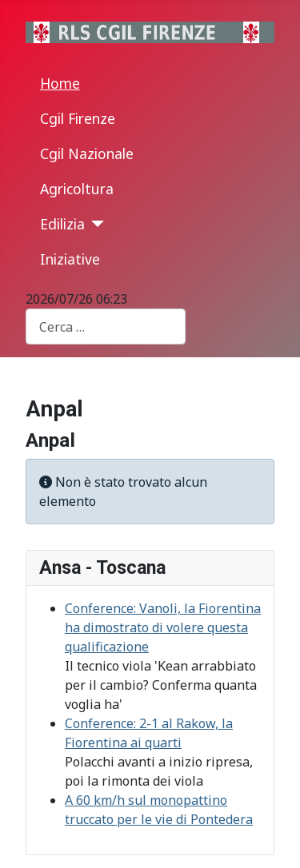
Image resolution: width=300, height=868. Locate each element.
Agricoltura (77, 189)
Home (60, 83)
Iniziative (70, 259)
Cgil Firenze (78, 118)
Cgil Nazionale (87, 153)
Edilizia (62, 224)
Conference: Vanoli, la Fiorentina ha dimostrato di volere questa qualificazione (163, 627)
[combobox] (106, 326)
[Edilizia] (95, 224)
